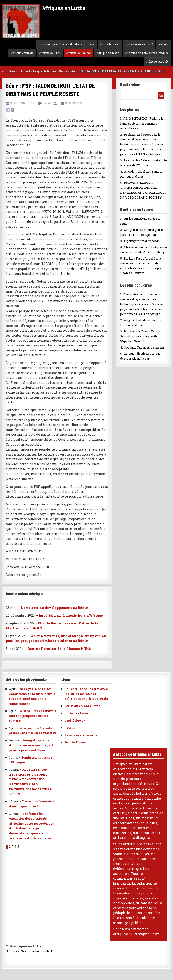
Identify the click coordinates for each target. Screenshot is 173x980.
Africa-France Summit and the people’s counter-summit (33, 716)
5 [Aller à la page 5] (18, 847)
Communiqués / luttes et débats (60, 44)
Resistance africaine (81, 735)
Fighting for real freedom (142, 241)
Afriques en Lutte (44, 8)
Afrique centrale (22, 53)
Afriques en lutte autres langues (147, 53)
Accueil (25, 71)
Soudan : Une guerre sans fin (144, 347)
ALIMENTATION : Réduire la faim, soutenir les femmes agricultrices (142, 123)
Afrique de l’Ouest (78, 53)
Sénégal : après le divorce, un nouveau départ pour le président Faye (31, 745)
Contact (47, 951)
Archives (13, 951)
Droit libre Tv (75, 720)
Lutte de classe (76, 713)
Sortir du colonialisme (82, 706)
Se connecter (30, 951)
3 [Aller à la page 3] (13, 847)
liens (91, 44)
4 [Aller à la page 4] (15, 847)
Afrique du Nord (108, 53)
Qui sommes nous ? (139, 44)
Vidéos (164, 44)
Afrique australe (158, 61)
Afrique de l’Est (50, 53)
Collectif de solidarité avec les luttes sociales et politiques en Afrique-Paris (86, 694)
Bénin (63, 71)
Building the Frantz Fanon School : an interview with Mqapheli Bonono (140, 336)
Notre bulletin (110, 44)
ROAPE (70, 728)
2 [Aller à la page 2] (10, 847)
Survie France (75, 742)
